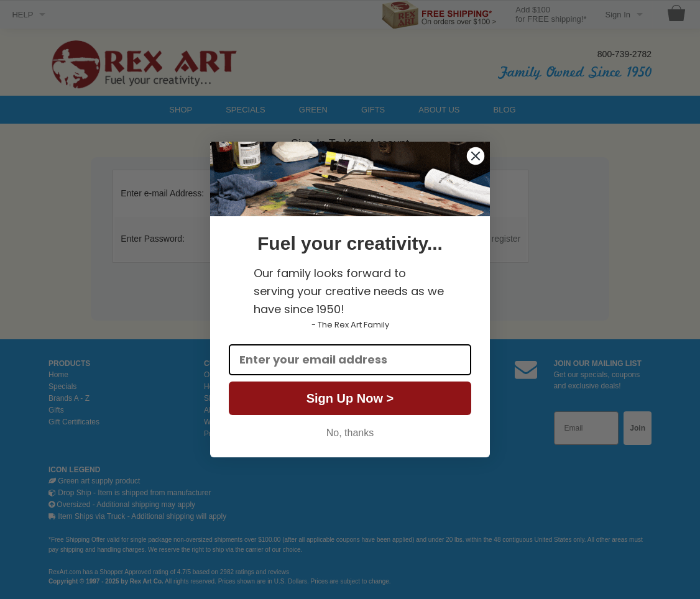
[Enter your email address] (350, 360)
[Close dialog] (476, 156)
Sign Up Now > (350, 398)
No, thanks (350, 433)
